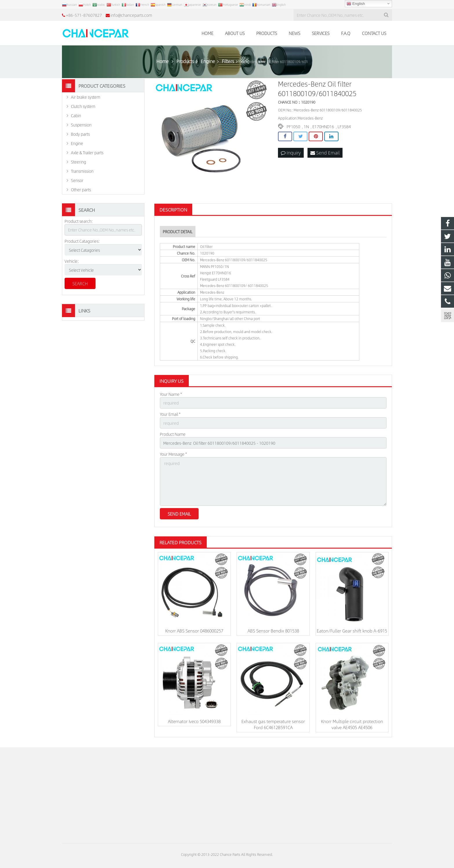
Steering (78, 162)
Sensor (77, 180)
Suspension (81, 125)
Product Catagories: (82, 241)
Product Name (173, 434)
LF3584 (344, 126)
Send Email (325, 153)
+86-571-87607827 (84, 15)
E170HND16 (323, 126)
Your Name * (171, 394)
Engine (77, 143)
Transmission (82, 171)
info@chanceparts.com (131, 15)
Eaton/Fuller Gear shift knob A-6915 (352, 631)
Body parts (80, 134)
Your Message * (173, 454)
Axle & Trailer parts (87, 152)
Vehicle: (72, 261)
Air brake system (86, 97)
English (356, 4)
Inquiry (291, 153)
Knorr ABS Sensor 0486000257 (194, 631)
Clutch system (83, 106)
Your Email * (170, 414)
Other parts (81, 190)
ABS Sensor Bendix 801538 (273, 631)
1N (306, 126)
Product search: (79, 221)
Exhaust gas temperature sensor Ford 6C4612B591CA (273, 724)
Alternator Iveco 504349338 (194, 721)
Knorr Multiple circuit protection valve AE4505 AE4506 (352, 724)
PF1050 (293, 126)
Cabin (76, 115)
